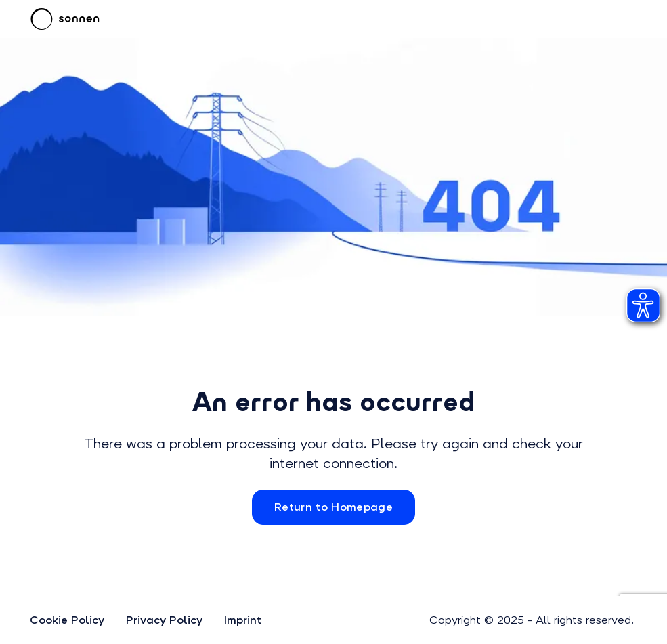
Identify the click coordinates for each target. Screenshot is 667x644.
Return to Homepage (333, 507)
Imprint (243, 620)
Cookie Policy (67, 620)
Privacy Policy (164, 620)
